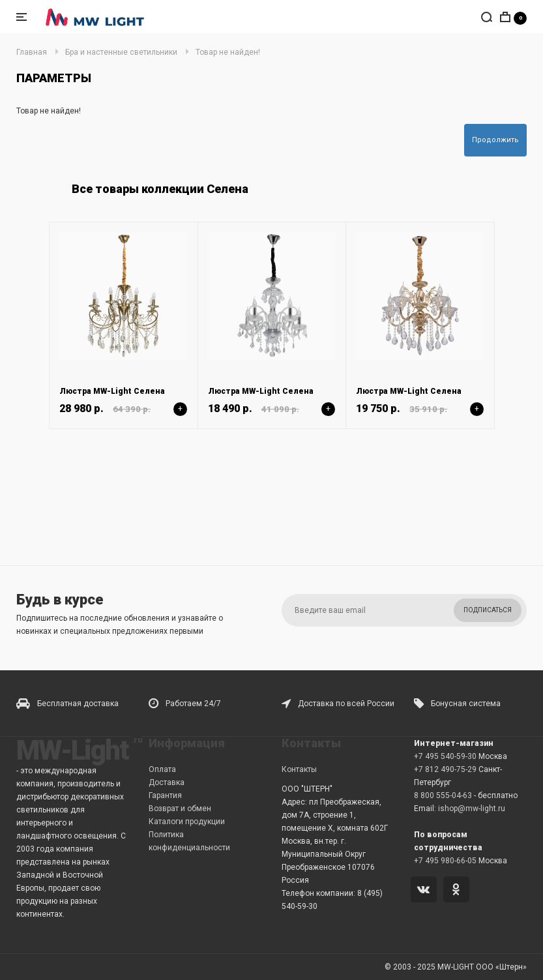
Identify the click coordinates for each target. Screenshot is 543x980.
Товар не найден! (228, 52)
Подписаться (488, 610)
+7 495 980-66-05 (445, 861)
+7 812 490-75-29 (445, 769)
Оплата (162, 769)
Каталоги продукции (187, 822)
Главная (32, 52)
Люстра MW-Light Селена (112, 391)
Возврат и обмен (180, 809)
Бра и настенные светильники (121, 52)
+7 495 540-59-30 (445, 756)
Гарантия (165, 795)
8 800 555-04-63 (443, 795)
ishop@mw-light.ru (472, 809)
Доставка (167, 782)
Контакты (299, 769)
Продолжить (495, 140)
